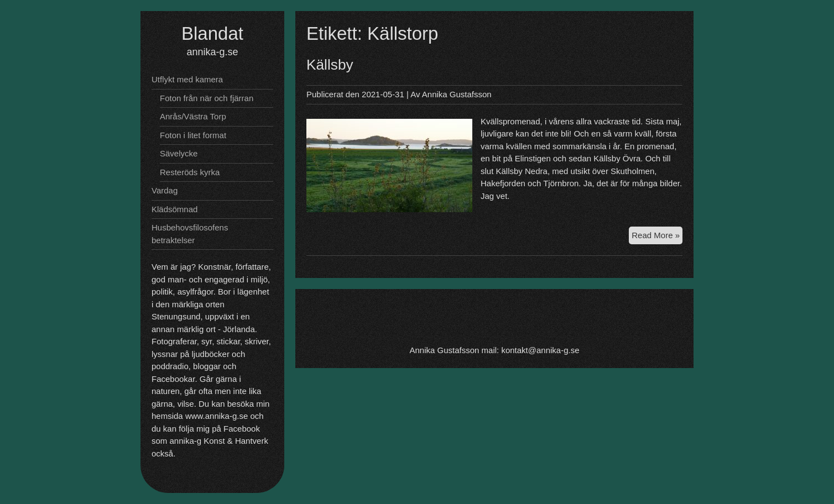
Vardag (165, 190)
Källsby (330, 65)
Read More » (657, 234)
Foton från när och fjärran (207, 98)
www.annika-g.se (217, 416)
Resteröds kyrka (190, 172)
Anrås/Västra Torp (193, 116)
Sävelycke (179, 153)
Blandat (212, 33)
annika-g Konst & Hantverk (219, 441)
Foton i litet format (193, 135)
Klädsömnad (174, 209)
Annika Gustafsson (457, 94)
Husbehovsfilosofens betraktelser (190, 234)
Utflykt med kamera (187, 79)
